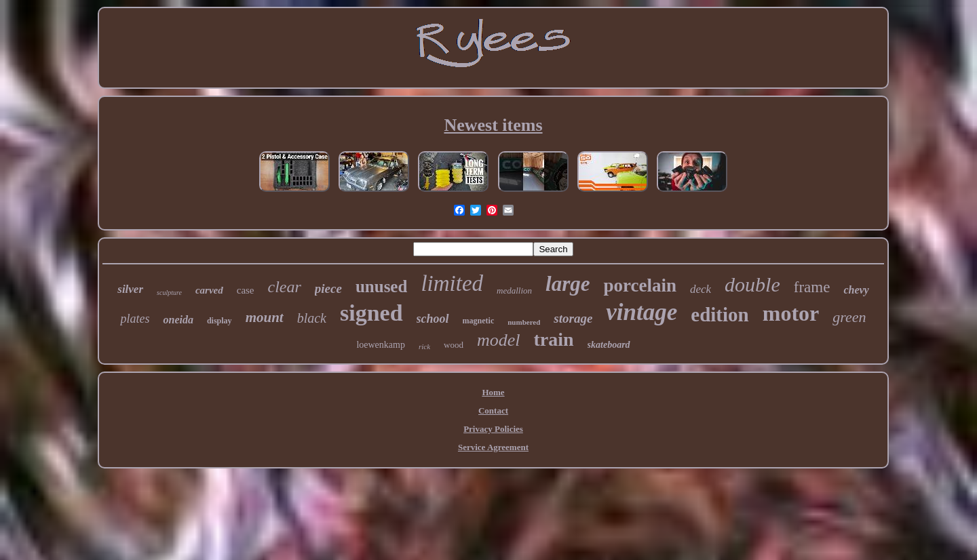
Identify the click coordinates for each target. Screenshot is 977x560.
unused (381, 286)
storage (573, 318)
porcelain (640, 285)
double (752, 284)
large (568, 284)
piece (328, 288)
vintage (641, 312)
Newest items (493, 125)
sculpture (169, 293)
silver (130, 289)
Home (493, 392)
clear (285, 287)
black (312, 318)
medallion (514, 291)
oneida (178, 320)
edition (720, 315)
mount (265, 317)
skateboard (609, 345)
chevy (856, 290)
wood (454, 345)
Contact (493, 411)
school (433, 319)
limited (452, 283)
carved (209, 290)
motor (791, 313)
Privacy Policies (493, 429)
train (553, 339)
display (219, 321)
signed (371, 313)
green (849, 317)
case (246, 290)
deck (701, 289)
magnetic (479, 321)
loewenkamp (381, 345)
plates (135, 319)
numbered (524, 322)
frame (812, 287)
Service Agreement (493, 447)
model (499, 340)
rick (424, 346)
